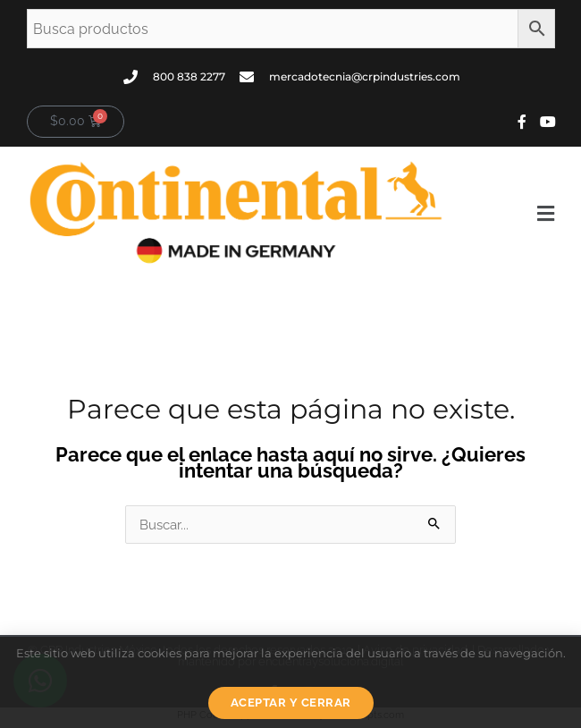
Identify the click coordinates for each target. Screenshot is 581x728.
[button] (509, 214)
